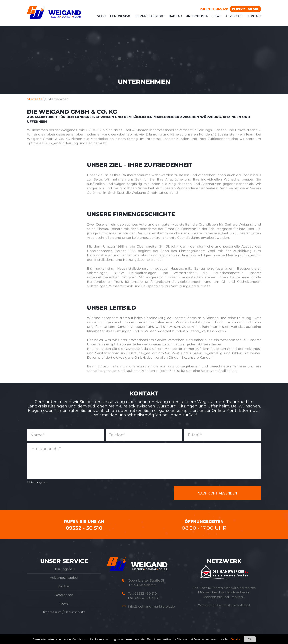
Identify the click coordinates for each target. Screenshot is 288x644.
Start (101, 16)
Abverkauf (234, 16)
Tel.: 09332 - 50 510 (142, 593)
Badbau (175, 16)
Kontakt (254, 16)
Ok (250, 639)
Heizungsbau (121, 16)
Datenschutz (75, 612)
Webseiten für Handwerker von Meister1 (224, 605)
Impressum (52, 612)
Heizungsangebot (150, 16)
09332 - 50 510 (247, 9)
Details (235, 639)
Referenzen (64, 595)
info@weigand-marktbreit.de (151, 606)
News (217, 16)
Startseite (35, 99)
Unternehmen (197, 16)
